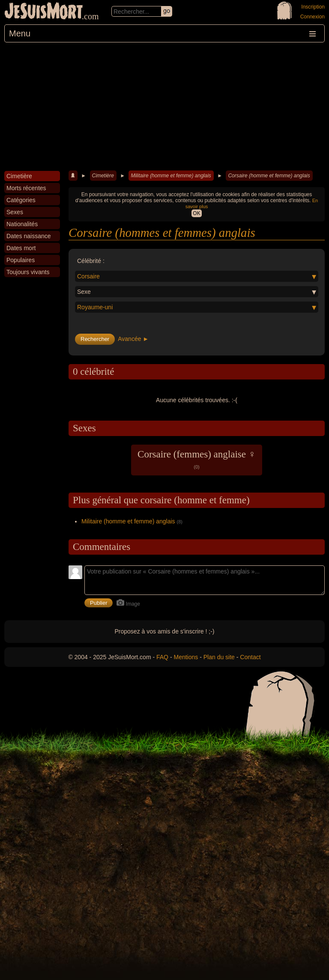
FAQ (162, 657)
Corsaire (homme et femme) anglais (269, 176)
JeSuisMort (44, 12)
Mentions (186, 657)
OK (196, 213)
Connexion (313, 17)
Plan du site (219, 657)
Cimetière (103, 176)
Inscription (313, 7)
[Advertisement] (164, 107)
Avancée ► (133, 339)
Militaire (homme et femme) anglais (171, 176)
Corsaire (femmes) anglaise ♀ (197, 459)
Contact (250, 657)
